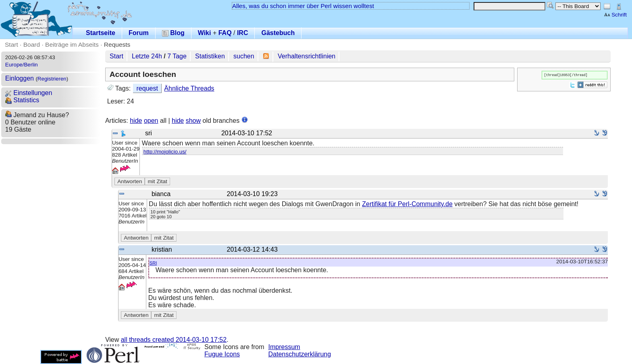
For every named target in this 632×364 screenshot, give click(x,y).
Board (32, 44)
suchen (244, 56)
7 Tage (177, 56)
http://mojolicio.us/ (165, 152)
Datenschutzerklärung (300, 354)
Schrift (615, 15)
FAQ (225, 33)
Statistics (22, 100)
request (147, 88)
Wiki (205, 33)
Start (11, 44)
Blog (173, 33)
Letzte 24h (147, 56)
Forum (139, 33)
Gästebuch (278, 33)
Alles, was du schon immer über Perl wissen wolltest (303, 6)
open (151, 121)
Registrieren (52, 79)
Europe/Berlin (22, 65)
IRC (243, 33)
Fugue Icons (222, 354)
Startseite (101, 33)
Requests (117, 44)
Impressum (284, 347)
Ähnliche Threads (189, 88)
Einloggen (20, 78)
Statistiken (210, 56)
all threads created (174, 340)
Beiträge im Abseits (72, 44)
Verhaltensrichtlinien (307, 56)
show (193, 121)
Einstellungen (29, 93)
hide (136, 121)
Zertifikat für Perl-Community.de (407, 204)
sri (153, 262)
